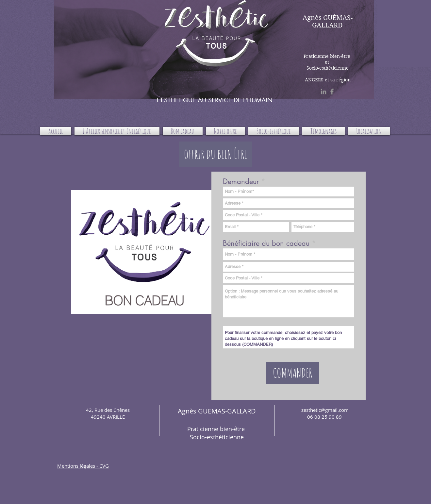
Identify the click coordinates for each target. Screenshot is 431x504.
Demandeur (241, 181)
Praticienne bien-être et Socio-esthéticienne (328, 62)
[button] (215, 154)
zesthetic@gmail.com (325, 410)
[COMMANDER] (293, 373)
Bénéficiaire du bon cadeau (267, 243)
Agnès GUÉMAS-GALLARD (328, 22)
